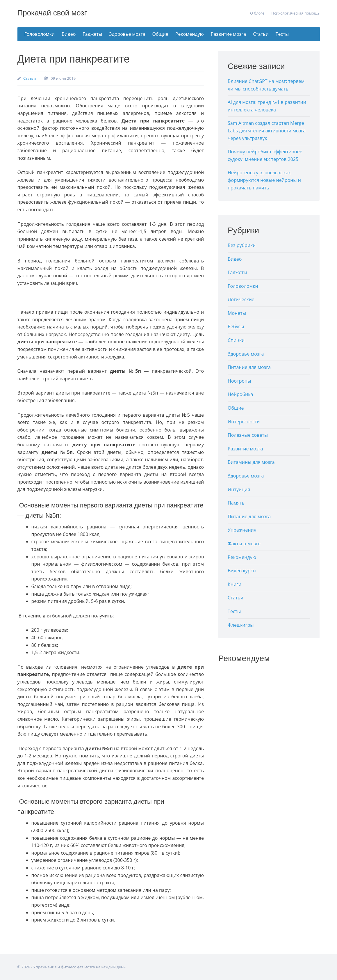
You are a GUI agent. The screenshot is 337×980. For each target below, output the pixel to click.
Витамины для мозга (251, 462)
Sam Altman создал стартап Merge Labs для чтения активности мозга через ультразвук (267, 131)
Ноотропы (239, 381)
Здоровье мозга (127, 34)
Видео (69, 34)
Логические (241, 299)
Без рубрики (242, 245)
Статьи (261, 34)
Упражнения (242, 530)
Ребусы (236, 326)
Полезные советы (248, 435)
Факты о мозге (244, 544)
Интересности (244, 422)
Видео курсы (242, 571)
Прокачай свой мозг (52, 13)
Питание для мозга (249, 367)
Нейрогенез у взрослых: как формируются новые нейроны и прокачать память (264, 180)
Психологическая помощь (295, 13)
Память (236, 503)
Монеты (237, 313)
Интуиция (239, 489)
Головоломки (40, 34)
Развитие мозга (228, 34)
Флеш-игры (241, 625)
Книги (235, 584)
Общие (160, 34)
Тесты (282, 34)
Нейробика (240, 394)
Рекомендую (190, 34)
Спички (236, 340)
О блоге (257, 13)
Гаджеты (92, 34)
